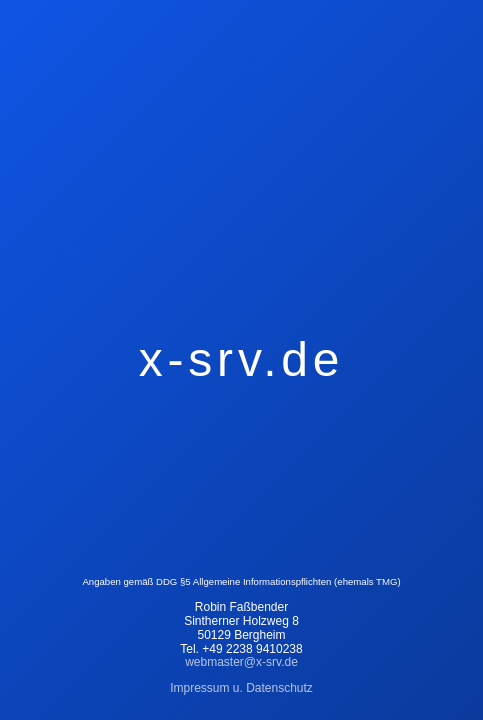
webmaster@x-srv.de (241, 662)
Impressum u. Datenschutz (241, 688)
